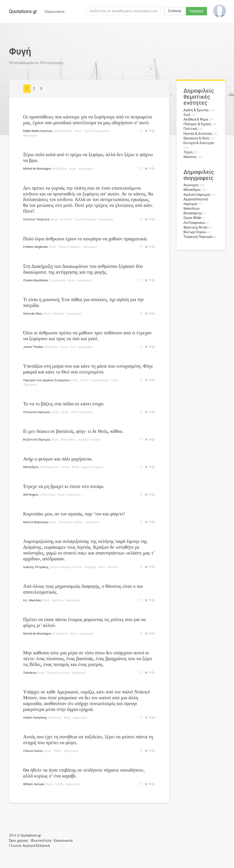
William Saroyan (34, 784)
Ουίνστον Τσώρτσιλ (36, 219)
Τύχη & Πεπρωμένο (97, 131)
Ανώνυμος (191, 185)
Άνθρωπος (51, 347)
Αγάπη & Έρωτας (196, 110)
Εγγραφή (196, 11)
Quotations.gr (23, 11)
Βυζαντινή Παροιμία (37, 439)
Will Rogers (31, 495)
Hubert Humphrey (35, 718)
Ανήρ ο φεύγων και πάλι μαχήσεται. (58, 459)
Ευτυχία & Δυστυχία (199, 143)
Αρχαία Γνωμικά (89, 439)
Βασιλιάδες (68, 439)
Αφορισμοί (30, 135)
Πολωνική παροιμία (36, 412)
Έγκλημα (90, 567)
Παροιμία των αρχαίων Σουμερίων (46, 380)
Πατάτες (113, 567)
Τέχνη (188, 152)
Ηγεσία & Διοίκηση (198, 134)
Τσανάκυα (30, 673)
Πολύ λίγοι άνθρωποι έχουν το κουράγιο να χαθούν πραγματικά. (86, 239)
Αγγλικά (29, 846)
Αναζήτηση (59, 169)
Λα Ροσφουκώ (194, 223)
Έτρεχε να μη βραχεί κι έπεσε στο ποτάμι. (64, 486)
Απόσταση (54, 718)
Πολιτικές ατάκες (71, 522)
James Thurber (33, 347)
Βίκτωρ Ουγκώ (195, 232)
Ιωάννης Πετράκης (36, 567)
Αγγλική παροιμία (197, 195)
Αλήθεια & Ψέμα (196, 119)
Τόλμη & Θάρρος (86, 219)
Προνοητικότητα (58, 673)
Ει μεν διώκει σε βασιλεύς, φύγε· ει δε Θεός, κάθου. (73, 431)
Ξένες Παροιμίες (82, 412)
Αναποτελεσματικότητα (66, 567)
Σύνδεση (175, 11)
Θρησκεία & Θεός (197, 138)
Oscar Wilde (193, 218)
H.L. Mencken (32, 600)
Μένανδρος (31, 467)
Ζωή (73, 347)
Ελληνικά (43, 846)
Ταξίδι (57, 751)
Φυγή (78, 131)
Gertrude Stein (33, 314)
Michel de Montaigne (37, 169)
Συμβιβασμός (100, 380)
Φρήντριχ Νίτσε (196, 227)
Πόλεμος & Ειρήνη (197, 124)
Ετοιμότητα (60, 634)
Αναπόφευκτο (63, 131)
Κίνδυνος (66, 219)
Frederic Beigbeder (36, 247)
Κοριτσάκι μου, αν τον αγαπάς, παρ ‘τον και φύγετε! (74, 514)
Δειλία (65, 467)
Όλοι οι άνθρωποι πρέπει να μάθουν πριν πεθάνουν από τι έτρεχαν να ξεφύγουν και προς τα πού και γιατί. (87, 336)
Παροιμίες (74, 495)
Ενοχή (55, 412)
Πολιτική (190, 129)
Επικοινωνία (63, 841)
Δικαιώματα (57, 280)
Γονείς (84, 380)
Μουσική (58, 314)
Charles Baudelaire (36, 280)
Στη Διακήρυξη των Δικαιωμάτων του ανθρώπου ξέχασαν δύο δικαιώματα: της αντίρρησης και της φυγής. (83, 269)
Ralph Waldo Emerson (38, 131)
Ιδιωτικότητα (41, 841)
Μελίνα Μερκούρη (36, 522)
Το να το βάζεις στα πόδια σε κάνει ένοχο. (64, 404)
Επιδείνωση (47, 495)
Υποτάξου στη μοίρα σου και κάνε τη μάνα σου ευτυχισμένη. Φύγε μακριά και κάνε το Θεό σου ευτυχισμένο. (88, 369)
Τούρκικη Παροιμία (198, 237)
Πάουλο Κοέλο (33, 751)
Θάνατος (58, 600)
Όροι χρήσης (19, 841)
